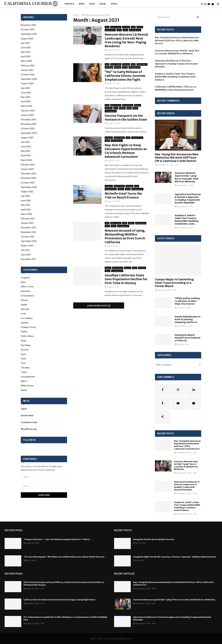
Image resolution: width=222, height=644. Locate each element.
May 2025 (26, 52)
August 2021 (27, 245)
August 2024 (27, 83)
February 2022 (28, 218)
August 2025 (27, 38)
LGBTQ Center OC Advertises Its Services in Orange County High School (59, 600)
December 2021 (29, 227)
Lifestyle (126, 27)
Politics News (110, 30)
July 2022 (25, 196)
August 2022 (27, 191)
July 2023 (25, 142)
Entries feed (27, 415)
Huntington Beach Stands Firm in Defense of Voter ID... (188, 338)
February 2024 (28, 110)
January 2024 (27, 115)
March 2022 (27, 214)
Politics (69, 4)
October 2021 (28, 236)
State (114, 4)
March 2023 (27, 160)
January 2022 (27, 223)
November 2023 (29, 124)
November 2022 (29, 178)
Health (24, 304)
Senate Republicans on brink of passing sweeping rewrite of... (188, 319)
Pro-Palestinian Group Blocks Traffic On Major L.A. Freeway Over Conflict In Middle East (65, 618)
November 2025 (29, 25)
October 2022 (28, 183)
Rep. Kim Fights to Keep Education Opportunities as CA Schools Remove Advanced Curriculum (126, 151)
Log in (24, 409)
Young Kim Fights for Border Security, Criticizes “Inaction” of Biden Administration (174, 557)
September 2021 (29, 241)
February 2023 (28, 164)
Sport (24, 354)
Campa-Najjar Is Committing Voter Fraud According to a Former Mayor (174, 283)
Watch (24, 381)
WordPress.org (29, 429)
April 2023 (26, 155)
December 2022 (29, 173)
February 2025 (28, 65)
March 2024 (27, 106)
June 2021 (26, 255)
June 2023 (26, 146)
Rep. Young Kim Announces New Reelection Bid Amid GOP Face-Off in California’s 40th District (177, 40)
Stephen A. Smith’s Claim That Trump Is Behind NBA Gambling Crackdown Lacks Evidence (175, 77)
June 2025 (26, 47)
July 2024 (25, 88)
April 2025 (26, 56)
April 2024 (26, 101)
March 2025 (27, 61)
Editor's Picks (116, 27)
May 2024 (26, 97)
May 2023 (26, 151)
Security (118, 67)
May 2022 (26, 205)
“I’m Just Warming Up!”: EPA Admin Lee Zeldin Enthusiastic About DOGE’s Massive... (65, 557)
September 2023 (29, 133)
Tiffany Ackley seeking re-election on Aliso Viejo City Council (187, 301)
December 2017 (29, 259)
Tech (92, 4)
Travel (125, 30)
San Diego (109, 67)
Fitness (138, 105)
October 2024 (28, 74)
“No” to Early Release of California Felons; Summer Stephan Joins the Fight (125, 76)
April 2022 (26, 210)
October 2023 (28, 128)
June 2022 (26, 200)
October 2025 (28, 29)
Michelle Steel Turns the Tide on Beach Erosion (123, 195)
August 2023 (27, 137)
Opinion (25, 323)
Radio (24, 341)
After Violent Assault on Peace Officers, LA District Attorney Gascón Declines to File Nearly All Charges (64, 584)
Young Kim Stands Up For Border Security (154, 539)
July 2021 (25, 250)
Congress (109, 138)
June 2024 (26, 92)
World (24, 390)
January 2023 (27, 169)
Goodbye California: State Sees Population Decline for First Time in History (126, 279)
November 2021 (29, 232)
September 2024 (29, 79)
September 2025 (29, 34)
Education (26, 291)
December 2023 (29, 119)
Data (82, 4)
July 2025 (25, 43)
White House (27, 385)
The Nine (142, 268)
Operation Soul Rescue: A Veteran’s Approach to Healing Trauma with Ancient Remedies (176, 64)
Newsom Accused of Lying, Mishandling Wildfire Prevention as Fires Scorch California (125, 236)
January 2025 (27, 70)
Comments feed (29, 422)
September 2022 (29, 187)
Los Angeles (27, 318)
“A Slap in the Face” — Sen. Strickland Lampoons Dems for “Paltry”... (58, 539)
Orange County (137, 138)
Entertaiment (128, 105)
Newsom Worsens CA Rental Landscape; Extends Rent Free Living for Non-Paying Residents (126, 40)
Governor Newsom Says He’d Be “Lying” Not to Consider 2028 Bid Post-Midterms (186, 465)
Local (103, 4)
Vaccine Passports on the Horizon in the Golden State (126, 118)
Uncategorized (135, 30)
